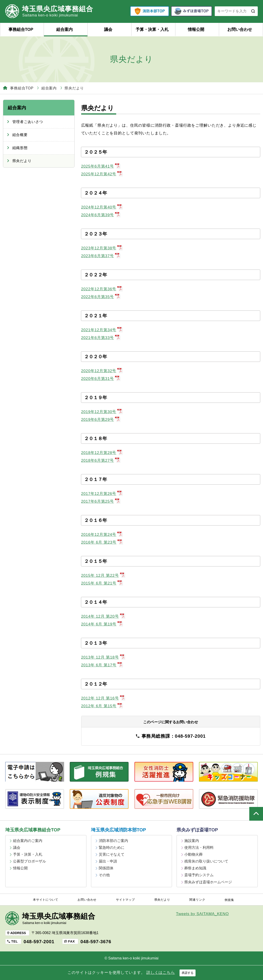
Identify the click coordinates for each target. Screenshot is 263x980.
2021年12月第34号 (102, 330)
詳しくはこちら (161, 973)
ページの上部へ (256, 814)
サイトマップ (125, 900)
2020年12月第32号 (102, 371)
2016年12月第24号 (102, 535)
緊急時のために (112, 848)
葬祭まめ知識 (195, 868)
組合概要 (20, 135)
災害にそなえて (112, 854)
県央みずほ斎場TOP (197, 830)
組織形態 (20, 148)
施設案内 (192, 841)
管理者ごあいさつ (28, 122)
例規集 (229, 900)
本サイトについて (46, 900)
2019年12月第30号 (102, 412)
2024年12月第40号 (102, 207)
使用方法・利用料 (199, 848)
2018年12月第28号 (102, 453)
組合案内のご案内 (28, 841)
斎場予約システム (199, 875)
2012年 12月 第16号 (103, 698)
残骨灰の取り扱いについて (206, 861)
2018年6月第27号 (101, 461)
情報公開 (196, 29)
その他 (104, 875)
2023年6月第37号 (101, 256)
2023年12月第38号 (102, 248)
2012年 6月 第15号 (102, 706)
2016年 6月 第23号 (102, 542)
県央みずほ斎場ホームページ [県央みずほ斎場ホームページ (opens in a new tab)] (208, 882)
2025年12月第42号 (102, 174)
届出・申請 (108, 861)
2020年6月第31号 (101, 379)
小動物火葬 (193, 854)
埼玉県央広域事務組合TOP (33, 830)
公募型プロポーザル (30, 861)
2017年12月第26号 (102, 494)
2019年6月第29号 (101, 420)
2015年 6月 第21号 (102, 583)
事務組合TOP (21, 29)
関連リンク (197, 900)
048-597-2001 (39, 942)
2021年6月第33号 (101, 338)
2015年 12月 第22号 (103, 575)
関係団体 (106, 868)
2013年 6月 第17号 (102, 665)
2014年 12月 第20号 (103, 616)
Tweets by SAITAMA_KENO (203, 914)
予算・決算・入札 (152, 29)
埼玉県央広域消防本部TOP (119, 830)
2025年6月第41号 (101, 166)
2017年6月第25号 (101, 501)
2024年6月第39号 (101, 215)
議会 (108, 29)
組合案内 (64, 29)
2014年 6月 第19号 (102, 624)
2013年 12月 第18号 (103, 657)
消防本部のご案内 (113, 841)
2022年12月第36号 (102, 289)
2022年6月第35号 (101, 297)
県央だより (22, 161)
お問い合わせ (240, 29)
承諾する (188, 973)
